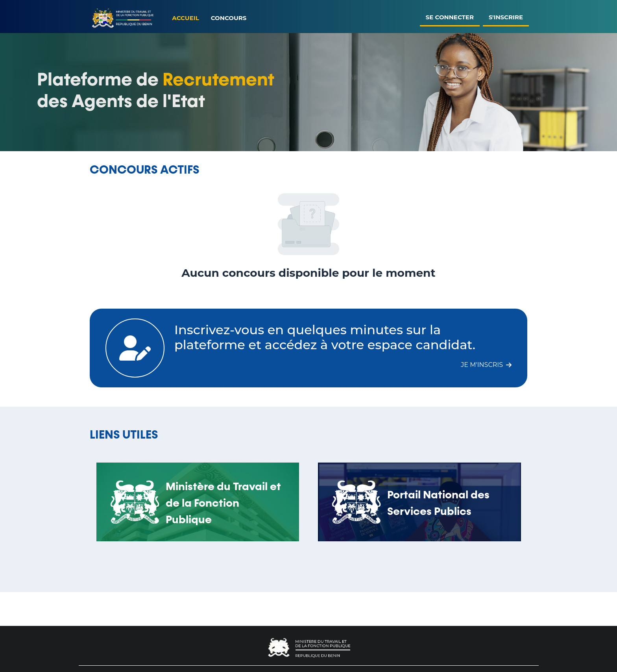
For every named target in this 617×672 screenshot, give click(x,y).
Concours (229, 18)
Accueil (185, 18)
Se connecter (450, 17)
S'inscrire (506, 17)
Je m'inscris (486, 365)
